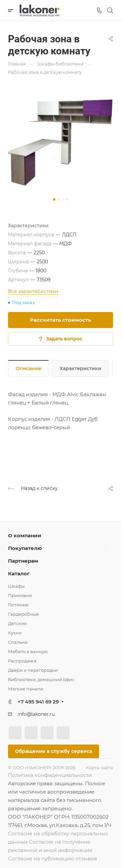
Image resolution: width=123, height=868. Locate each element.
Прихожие (20, 595)
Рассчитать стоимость (60, 320)
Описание (28, 368)
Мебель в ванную (28, 651)
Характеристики (80, 368)
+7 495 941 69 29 (38, 702)
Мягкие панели (26, 689)
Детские (17, 623)
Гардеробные (23, 614)
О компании (25, 535)
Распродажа (22, 661)
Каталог (19, 573)
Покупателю (25, 548)
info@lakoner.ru (36, 714)
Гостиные (18, 605)
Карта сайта (99, 768)
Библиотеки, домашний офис (41, 679)
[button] (54, 199)
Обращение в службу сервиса (53, 751)
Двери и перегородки (33, 670)
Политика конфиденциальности (50, 775)
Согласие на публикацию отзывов (52, 858)
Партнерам (23, 561)
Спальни (18, 642)
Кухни (15, 633)
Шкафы (16, 586)
